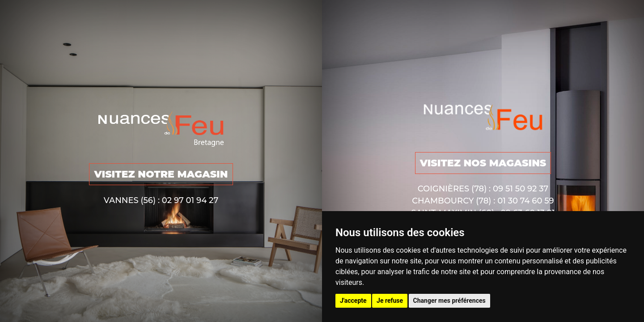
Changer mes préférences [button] (449, 301)
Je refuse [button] (390, 301)
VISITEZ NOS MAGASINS (483, 163)
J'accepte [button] (353, 301)
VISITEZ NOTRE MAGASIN (161, 174)
